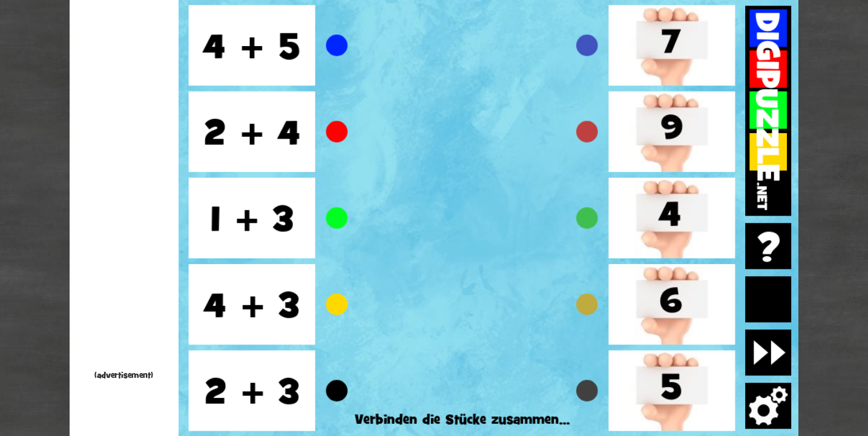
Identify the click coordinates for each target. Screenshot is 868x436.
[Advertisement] (124, 188)
